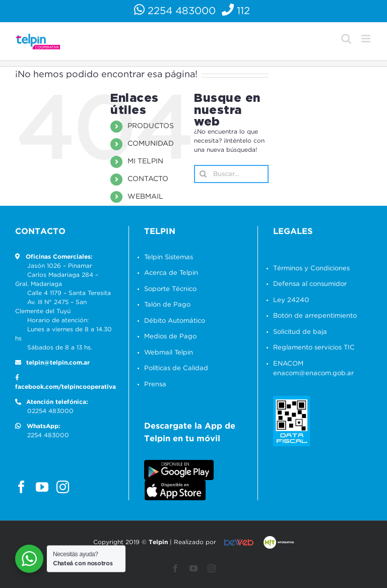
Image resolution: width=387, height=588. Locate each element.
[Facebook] (21, 487)
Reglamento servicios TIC (314, 348)
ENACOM (288, 364)
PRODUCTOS (151, 126)
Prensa (155, 385)
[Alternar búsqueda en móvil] (346, 39)
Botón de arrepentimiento (315, 316)
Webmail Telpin (169, 353)
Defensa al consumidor (310, 284)
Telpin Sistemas (169, 257)
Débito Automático (175, 321)
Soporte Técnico (170, 289)
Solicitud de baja (300, 332)
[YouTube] (42, 487)
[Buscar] (203, 174)
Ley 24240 (291, 300)
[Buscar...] (231, 174)
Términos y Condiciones (311, 269)
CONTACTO (148, 179)
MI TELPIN (145, 161)
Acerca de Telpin (171, 273)
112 (237, 11)
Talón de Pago (167, 305)
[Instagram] (63, 487)
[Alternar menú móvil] (367, 39)
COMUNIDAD (151, 144)
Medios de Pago (170, 337)
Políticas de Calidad (176, 368)
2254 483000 (176, 11)
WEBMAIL (145, 197)
